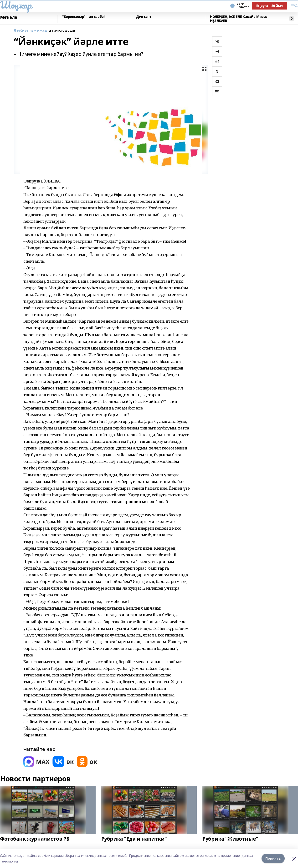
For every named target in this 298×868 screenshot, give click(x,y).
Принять (273, 858)
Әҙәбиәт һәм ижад (30, 31)
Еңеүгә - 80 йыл (270, 6)
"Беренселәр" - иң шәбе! (83, 17)
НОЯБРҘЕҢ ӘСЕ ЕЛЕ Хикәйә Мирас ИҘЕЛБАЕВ (239, 19)
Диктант (144, 17)
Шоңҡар (16, 5)
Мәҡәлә (9, 17)
